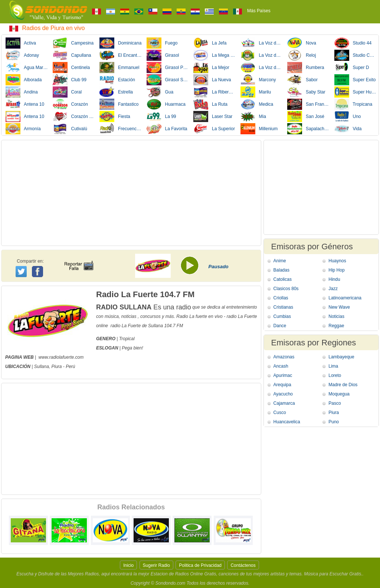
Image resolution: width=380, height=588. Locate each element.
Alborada (24, 80)
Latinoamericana (345, 298)
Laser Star (213, 116)
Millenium (259, 129)
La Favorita (167, 129)
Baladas (281, 270)
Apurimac (283, 375)
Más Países (259, 11)
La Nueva (212, 80)
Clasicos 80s (286, 289)
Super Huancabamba (356, 92)
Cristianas (283, 307)
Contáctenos (243, 565)
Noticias (336, 316)
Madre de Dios (343, 385)
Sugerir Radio (156, 565)
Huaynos (337, 261)
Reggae (336, 326)
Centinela (71, 68)
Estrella (116, 92)
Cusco (280, 413)
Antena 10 (25, 104)
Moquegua (339, 394)
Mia (253, 116)
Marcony (258, 80)
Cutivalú (70, 129)
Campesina (73, 43)
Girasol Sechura (168, 80)
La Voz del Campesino (262, 55)
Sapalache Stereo (308, 129)
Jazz (333, 289)
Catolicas (283, 279)
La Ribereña (214, 92)
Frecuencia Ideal (121, 129)
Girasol (163, 55)
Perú (70, 367)
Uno (348, 116)
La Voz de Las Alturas (262, 43)
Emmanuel (119, 68)
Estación (117, 80)
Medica (257, 104)
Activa (21, 43)
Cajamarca (284, 403)
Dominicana (120, 43)
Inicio (128, 565)
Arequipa (282, 385)
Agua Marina (27, 68)
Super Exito (355, 80)
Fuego (162, 43)
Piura (56, 367)
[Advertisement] (131, 193)
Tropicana (353, 104)
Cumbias (282, 316)
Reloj (302, 55)
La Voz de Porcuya (262, 68)
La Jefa (210, 43)
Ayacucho (283, 394)
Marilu (256, 92)
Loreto (335, 375)
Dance (280, 326)
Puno (334, 422)
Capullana (72, 55)
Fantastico (119, 104)
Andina (22, 92)
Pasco (335, 403)
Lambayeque (341, 357)
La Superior (214, 129)
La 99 (161, 116)
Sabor (302, 80)
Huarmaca (166, 104)
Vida (348, 129)
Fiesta (115, 116)
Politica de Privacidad (200, 565)
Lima (333, 366)
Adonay (22, 55)
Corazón (70, 104)
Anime (280, 261)
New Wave (339, 307)
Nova (302, 43)
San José (306, 116)
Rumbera (306, 68)
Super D (352, 68)
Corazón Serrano (74, 116)
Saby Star (306, 92)
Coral (67, 92)
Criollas (281, 298)
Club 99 (70, 80)
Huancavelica (287, 422)
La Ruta (210, 104)
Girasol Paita (168, 68)
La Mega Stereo (214, 55)
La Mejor (211, 68)
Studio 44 (353, 43)
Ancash (281, 366)
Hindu (334, 279)
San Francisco (308, 104)
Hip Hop (336, 270)
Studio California (356, 55)
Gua (160, 92)
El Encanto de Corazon (121, 55)
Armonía (23, 129)
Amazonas (284, 357)
